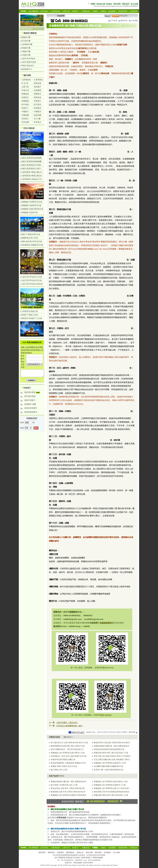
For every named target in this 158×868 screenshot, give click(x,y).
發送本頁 (123, 20)
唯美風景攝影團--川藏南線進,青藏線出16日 (68, 763)
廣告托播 (89, 852)
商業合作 (80, 852)
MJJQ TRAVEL (122, 732)
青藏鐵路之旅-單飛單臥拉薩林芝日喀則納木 (69, 795)
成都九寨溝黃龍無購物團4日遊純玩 (36, 158)
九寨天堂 (66, 11)
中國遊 (95, 11)
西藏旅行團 (26, 37)
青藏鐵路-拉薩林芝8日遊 (31, 205)
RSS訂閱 (120, 16)
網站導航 (117, 4)
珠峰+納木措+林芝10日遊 (32, 241)
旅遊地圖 (37, 115)
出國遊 (103, 11)
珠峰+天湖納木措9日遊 (31, 234)
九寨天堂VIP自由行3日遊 (31, 277)
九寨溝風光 (38, 80)
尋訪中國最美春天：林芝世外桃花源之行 (67, 749)
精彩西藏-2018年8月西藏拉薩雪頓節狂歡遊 (111, 792)
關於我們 (42, 852)
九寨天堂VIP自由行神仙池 (32, 284)
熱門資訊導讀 (28, 397)
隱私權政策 (70, 852)
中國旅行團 (26, 51)
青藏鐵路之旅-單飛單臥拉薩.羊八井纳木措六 (112, 788)
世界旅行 (25, 119)
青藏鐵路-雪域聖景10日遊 (32, 202)
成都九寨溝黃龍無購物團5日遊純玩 (36, 161)
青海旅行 (37, 101)
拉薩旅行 (25, 97)
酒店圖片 (37, 87)
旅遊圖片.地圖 (28, 405)
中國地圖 (25, 115)
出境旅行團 (26, 55)
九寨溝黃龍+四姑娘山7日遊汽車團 (35, 179)
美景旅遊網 (78, 863)
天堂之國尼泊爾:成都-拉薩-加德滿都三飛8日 (112, 760)
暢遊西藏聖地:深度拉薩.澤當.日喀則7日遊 (68, 746)
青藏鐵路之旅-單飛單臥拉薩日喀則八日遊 (68, 753)
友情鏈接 (107, 852)
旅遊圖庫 (112, 11)
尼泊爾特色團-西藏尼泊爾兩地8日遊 (108, 766)
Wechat (108, 715)
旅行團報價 (33, 11)
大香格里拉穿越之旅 (29, 311)
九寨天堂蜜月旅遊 (29, 62)
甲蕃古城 (25, 90)
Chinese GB (101, 4)
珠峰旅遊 (37, 97)
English (109, 4)
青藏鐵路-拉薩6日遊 (29, 212)
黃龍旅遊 (37, 83)
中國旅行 (25, 112)
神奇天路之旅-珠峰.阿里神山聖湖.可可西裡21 (112, 756)
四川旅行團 (26, 41)
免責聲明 (60, 852)
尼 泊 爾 (37, 119)
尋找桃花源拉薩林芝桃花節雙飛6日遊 (109, 749)
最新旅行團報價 (30, 33)
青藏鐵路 (25, 101)
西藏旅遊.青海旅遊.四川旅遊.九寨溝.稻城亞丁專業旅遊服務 (81, 858)
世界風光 (37, 122)
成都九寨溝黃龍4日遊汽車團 (33, 169)
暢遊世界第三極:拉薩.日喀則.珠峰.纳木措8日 (112, 743)
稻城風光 (37, 108)
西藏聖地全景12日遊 (30, 238)
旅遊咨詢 (134, 11)
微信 (103, 715)
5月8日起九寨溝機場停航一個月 (69, 726)
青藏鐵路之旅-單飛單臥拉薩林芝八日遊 (110, 763)
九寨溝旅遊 (55, 11)
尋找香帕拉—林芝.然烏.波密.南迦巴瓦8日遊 (69, 756)
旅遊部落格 (123, 11)
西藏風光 (37, 94)
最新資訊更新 (31, 393)
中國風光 (37, 112)
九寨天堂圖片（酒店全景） (67, 723)
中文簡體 (133, 20)
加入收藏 (134, 4)
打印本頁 (113, 20)
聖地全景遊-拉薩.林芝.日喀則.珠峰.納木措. (68, 788)
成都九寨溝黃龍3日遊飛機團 (33, 165)
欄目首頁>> (68, 737)
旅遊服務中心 (27, 69)
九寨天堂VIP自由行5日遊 (31, 280)
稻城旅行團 (26, 48)
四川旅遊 (44, 11)
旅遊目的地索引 (29, 408)
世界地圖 (25, 122)
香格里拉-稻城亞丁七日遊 (32, 318)
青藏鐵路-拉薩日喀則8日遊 (32, 209)
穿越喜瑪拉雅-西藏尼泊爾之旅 (63, 760)
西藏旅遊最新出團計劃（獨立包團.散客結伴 (111, 746)
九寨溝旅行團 (27, 44)
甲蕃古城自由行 (28, 66)
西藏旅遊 (86, 11)
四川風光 (37, 104)
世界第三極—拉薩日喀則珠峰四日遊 (108, 770)
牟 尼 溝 (25, 83)
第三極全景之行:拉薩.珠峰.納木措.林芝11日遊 (69, 743)
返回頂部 (133, 732)
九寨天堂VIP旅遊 (28, 59)
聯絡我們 (126, 4)
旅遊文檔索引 (28, 401)
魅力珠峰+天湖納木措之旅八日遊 (64, 785)
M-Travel (114, 865)
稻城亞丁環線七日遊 (29, 315)
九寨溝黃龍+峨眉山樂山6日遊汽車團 (36, 176)
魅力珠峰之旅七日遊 (59, 770)
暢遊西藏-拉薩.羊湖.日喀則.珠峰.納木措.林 (68, 792)
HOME (93, 4)
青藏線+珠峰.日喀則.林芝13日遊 (64, 766)
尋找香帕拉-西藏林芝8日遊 (32, 245)
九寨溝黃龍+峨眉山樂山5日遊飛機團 (36, 172)
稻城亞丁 (76, 11)
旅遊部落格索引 (29, 413)
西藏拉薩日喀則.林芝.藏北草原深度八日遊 (111, 753)
